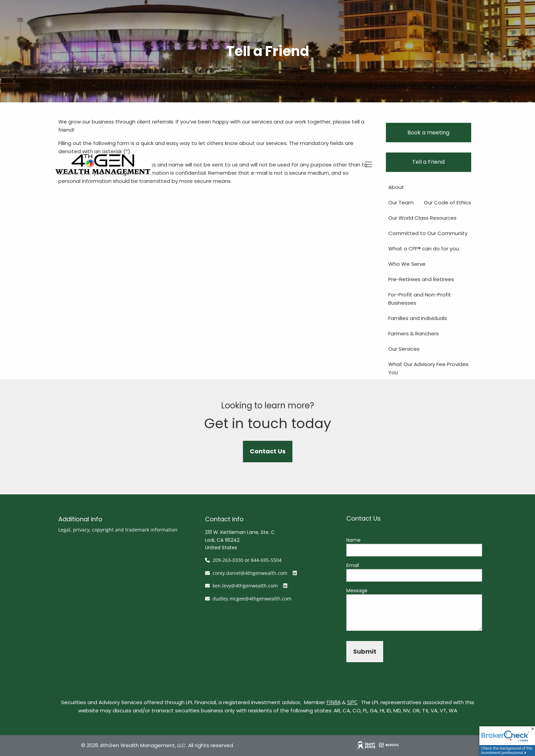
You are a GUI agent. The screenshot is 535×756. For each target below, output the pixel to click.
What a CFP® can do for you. (424, 249)
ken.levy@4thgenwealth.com (245, 586)
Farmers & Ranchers (414, 333)
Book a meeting (428, 133)
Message (357, 591)
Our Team (401, 202)
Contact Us (268, 451)
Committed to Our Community (428, 233)
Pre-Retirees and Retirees (421, 279)
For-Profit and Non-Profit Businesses (420, 299)
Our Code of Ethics (447, 202)
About (396, 187)
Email (353, 565)
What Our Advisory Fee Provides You (428, 368)
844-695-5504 (266, 560)
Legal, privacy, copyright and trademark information (118, 530)
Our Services (404, 349)
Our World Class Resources (422, 218)
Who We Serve (407, 264)
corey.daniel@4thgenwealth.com (250, 573)
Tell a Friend (428, 162)
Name (353, 540)
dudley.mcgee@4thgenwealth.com (252, 599)
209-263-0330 (228, 560)
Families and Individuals (418, 318)
